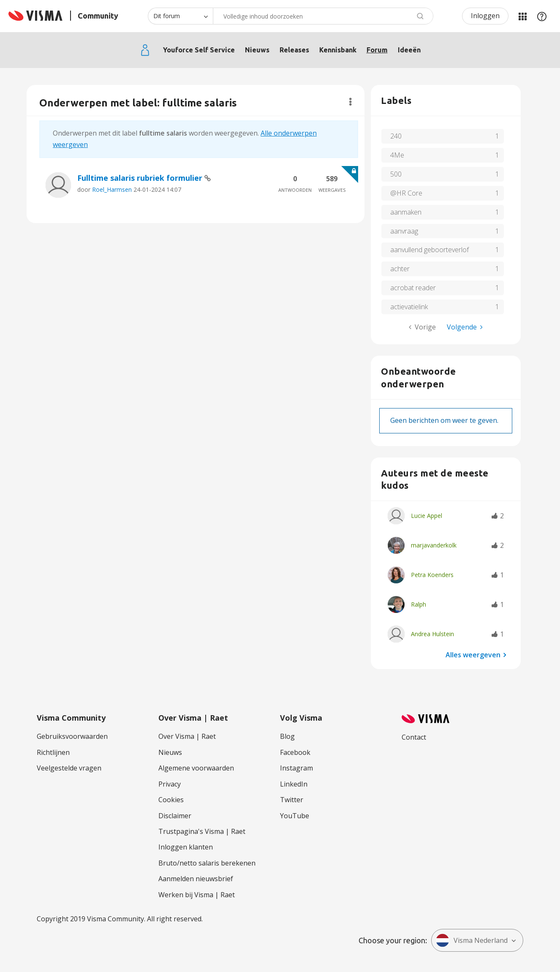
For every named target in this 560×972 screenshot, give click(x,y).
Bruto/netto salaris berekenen (207, 863)
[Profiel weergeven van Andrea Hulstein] (432, 634)
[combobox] (323, 16)
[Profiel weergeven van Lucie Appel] (427, 516)
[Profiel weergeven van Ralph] (419, 604)
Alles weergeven (473, 654)
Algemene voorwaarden (196, 768)
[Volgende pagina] (465, 327)
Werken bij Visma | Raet (197, 895)
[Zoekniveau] (180, 16)
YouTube (295, 816)
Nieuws (257, 50)
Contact (414, 737)
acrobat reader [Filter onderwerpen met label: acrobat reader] (413, 288)
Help (542, 16)
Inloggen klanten (186, 847)
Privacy (170, 784)
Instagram (296, 768)
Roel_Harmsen (112, 189)
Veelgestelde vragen (69, 768)
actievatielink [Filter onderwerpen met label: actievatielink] (409, 307)
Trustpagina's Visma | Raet (202, 831)
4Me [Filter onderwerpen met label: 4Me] (397, 155)
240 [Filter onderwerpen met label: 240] (396, 136)
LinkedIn (294, 784)
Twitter (292, 800)
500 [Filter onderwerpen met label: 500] (396, 174)
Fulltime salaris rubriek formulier (141, 178)
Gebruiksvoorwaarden (72, 736)
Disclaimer (175, 816)
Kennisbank (338, 50)
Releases (294, 50)
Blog (287, 736)
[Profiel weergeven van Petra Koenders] (432, 575)
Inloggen (485, 16)
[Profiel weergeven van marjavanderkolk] (434, 545)
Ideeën (409, 50)
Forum (377, 50)
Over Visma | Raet (187, 736)
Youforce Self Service (199, 50)
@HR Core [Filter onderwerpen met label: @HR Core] (406, 193)
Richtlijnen (53, 752)
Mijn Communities (522, 16)
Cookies (171, 800)
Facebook (295, 752)
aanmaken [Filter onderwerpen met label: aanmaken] (406, 212)
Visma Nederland (472, 940)
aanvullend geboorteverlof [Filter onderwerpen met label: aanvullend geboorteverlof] (430, 250)
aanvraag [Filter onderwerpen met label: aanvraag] (404, 231)
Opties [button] (350, 102)
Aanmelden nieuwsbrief (196, 879)
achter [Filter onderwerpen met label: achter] (400, 269)
